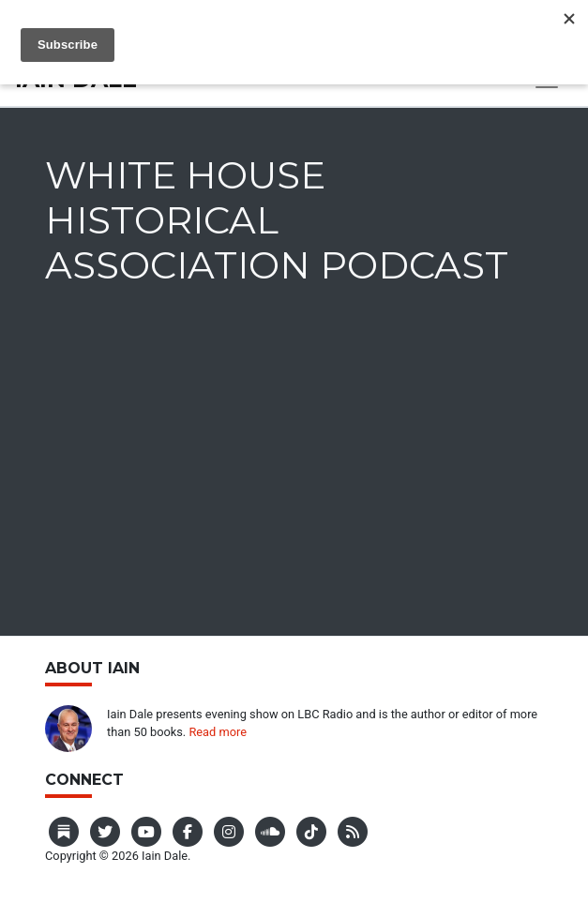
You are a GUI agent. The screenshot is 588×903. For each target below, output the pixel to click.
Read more (218, 732)
